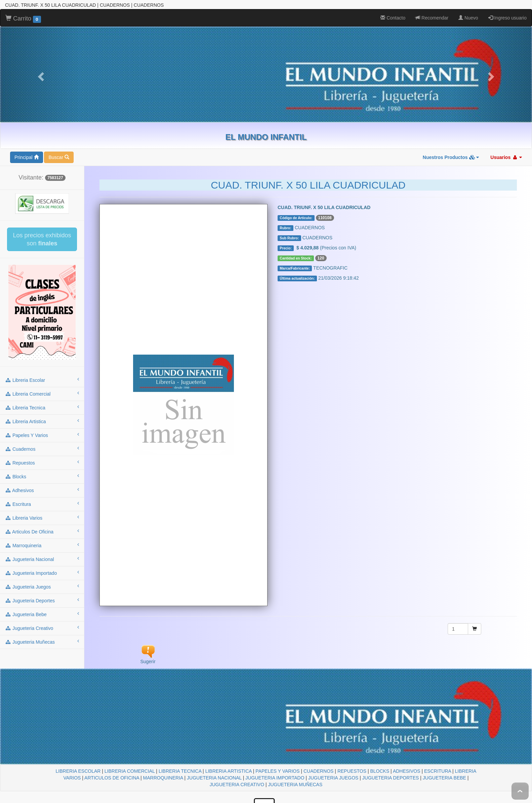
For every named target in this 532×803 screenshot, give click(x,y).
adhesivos (42, 490)
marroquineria (42, 545)
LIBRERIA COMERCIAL (130, 771)
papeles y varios (42, 435)
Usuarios (506, 157)
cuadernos (42, 449)
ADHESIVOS (407, 771)
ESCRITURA (438, 771)
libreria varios (42, 518)
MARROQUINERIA (163, 778)
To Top (520, 791)
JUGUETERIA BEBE (444, 778)
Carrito (23, 19)
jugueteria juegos (42, 587)
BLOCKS (380, 771)
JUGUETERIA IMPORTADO (275, 778)
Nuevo (468, 18)
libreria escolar (42, 380)
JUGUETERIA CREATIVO (237, 785)
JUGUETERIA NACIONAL (214, 778)
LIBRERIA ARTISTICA (229, 771)
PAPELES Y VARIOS (277, 771)
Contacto (393, 18)
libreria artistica (42, 421)
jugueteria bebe (42, 614)
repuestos (42, 463)
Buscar (59, 157)
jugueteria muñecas (42, 642)
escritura (42, 504)
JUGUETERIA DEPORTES (391, 778)
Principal (27, 157)
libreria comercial (42, 394)
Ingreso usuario (507, 18)
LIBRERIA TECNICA (180, 771)
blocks (42, 476)
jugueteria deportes (42, 600)
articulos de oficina (42, 531)
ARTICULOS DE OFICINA (112, 778)
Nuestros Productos (451, 157)
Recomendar (432, 18)
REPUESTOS (352, 771)
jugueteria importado (42, 573)
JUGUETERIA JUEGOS (333, 778)
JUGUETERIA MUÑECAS (295, 785)
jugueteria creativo (42, 628)
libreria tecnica (42, 407)
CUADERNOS (318, 771)
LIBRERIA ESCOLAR (78, 771)
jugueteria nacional (42, 559)
